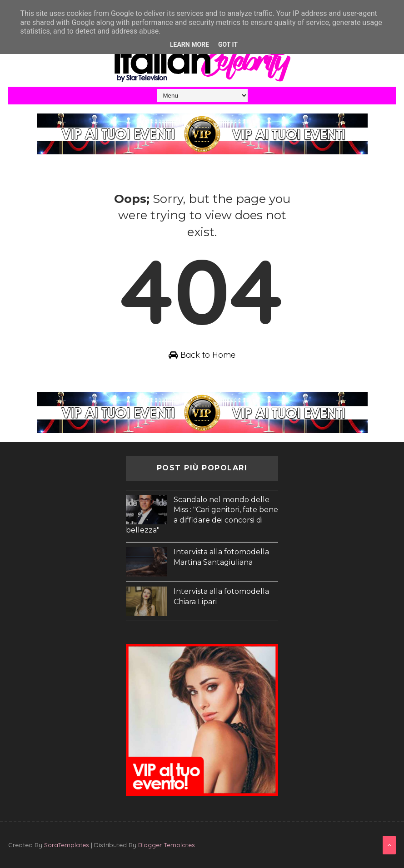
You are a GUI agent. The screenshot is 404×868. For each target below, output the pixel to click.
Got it (228, 44)
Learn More (190, 44)
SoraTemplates (67, 845)
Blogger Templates (167, 845)
